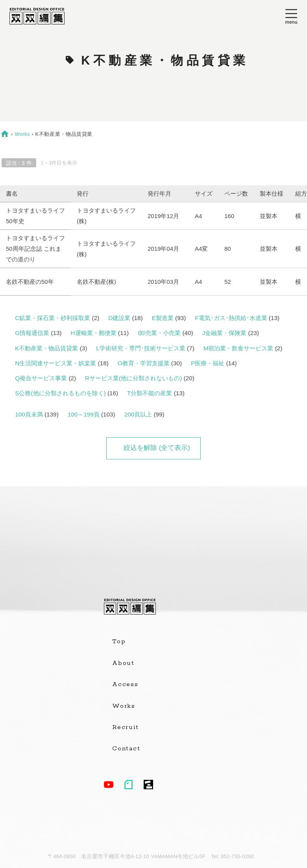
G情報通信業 (32, 333)
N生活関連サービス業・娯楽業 (55, 363)
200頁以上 (138, 414)
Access (125, 685)
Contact (126, 749)
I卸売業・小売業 (159, 333)
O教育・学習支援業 (144, 363)
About (123, 663)
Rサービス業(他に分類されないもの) (133, 378)
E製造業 (163, 318)
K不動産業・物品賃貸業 (46, 348)
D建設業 (119, 318)
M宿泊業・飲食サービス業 (239, 348)
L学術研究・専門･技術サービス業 (141, 348)
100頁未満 (29, 414)
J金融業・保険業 (225, 333)
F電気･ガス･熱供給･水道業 (231, 318)
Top (119, 642)
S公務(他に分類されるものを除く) (60, 393)
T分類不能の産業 (150, 393)
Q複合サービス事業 (41, 378)
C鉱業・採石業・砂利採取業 (53, 318)
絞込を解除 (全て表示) (157, 448)
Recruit (125, 727)
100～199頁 (84, 414)
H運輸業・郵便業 (94, 333)
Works (22, 134)
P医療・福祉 (208, 363)
